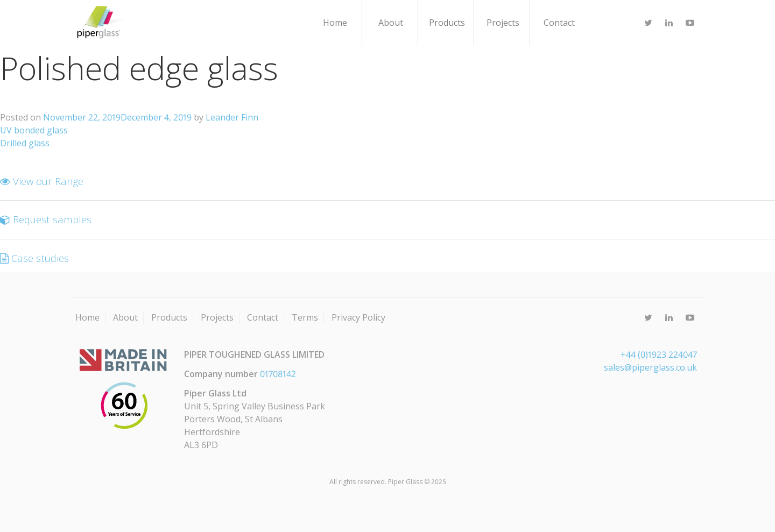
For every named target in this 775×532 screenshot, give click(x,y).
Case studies (34, 258)
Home (335, 23)
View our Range (42, 181)
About (391, 23)
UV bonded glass (34, 130)
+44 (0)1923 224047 (659, 354)
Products (447, 23)
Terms (305, 317)
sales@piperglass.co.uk (650, 367)
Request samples (46, 219)
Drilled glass (25, 143)
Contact (559, 23)
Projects (503, 23)
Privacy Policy (358, 317)
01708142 (278, 374)
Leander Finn (232, 117)
